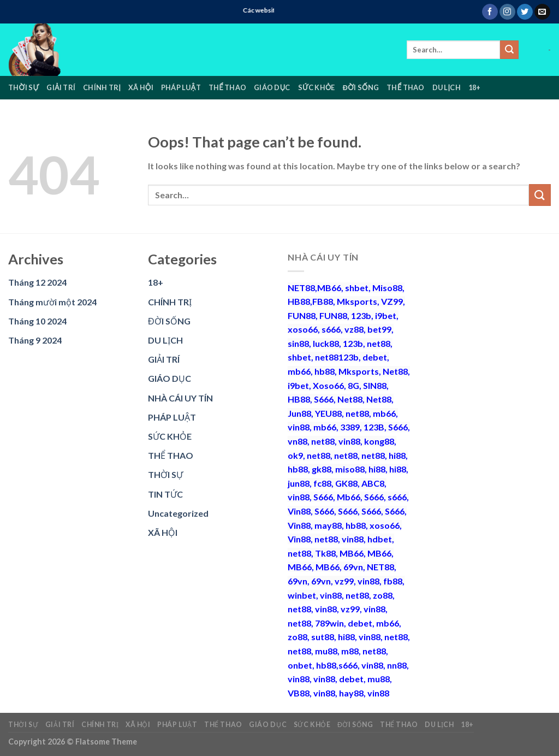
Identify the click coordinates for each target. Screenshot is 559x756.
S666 (324, 399)
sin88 (298, 343)
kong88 (379, 441)
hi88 (397, 455)
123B (374, 427)
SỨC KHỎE (317, 87)
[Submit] (509, 50)
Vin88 (299, 511)
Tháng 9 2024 (35, 340)
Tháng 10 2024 (37, 321)
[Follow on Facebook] (490, 12)
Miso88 (387, 288)
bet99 (379, 329)
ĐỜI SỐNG (361, 87)
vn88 (298, 441)
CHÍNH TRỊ (102, 87)
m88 (350, 651)
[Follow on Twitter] (525, 12)
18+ (475, 87)
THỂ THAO (227, 87)
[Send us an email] (542, 12)
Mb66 (349, 497)
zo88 (383, 595)
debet (375, 357)
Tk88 (325, 553)
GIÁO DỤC (272, 87)
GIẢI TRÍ (61, 87)
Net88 (395, 371)
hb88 (325, 371)
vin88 (299, 427)
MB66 (329, 288)
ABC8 (373, 483)
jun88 (299, 483)
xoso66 (303, 329)
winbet (302, 595)
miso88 (350, 469)
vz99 (344, 581)
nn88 (397, 665)
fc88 (322, 483)
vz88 (354, 329)
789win (329, 623)
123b (361, 315)
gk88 (322, 469)
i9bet (386, 315)
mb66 (299, 371)
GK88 (346, 483)
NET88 (301, 288)
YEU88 (328, 413)
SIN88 (375, 385)
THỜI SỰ (23, 87)
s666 (331, 329)
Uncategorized (178, 513)
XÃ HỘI (141, 87)
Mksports (357, 301)
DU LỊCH (447, 87)
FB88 (323, 301)
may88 (328, 525)
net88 (379, 343)
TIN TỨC (165, 494)
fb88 (393, 581)
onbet (300, 665)
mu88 (326, 651)
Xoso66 (328, 385)
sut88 (323, 637)
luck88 (326, 343)
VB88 (299, 693)
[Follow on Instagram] (507, 12)
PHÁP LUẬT (181, 87)
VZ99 (392, 301)
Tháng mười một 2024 (52, 302)
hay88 (351, 693)
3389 (350, 427)
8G (353, 385)
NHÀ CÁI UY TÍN (180, 398)
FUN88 (302, 315)
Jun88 (299, 413)
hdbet (380, 539)
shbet (357, 288)
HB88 (299, 301)
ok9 (295, 455)
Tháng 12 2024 (37, 282)
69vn (353, 567)
